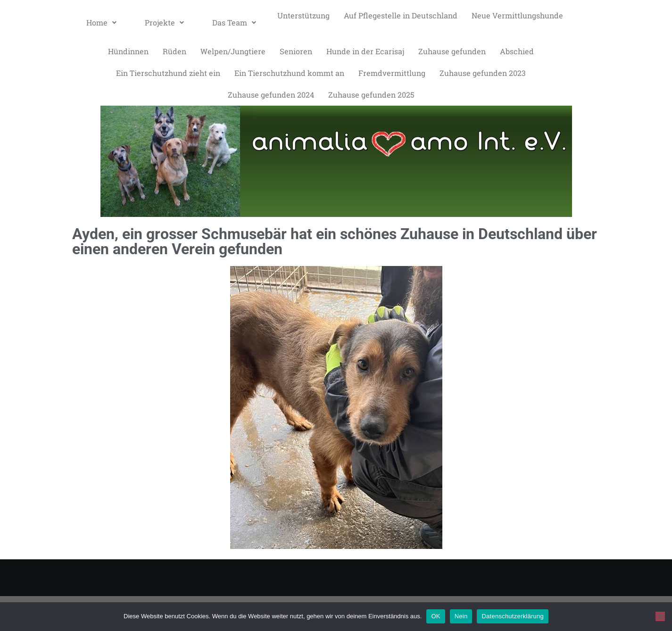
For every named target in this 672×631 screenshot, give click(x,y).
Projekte (164, 22)
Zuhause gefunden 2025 (371, 95)
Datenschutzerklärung (512, 616)
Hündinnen (128, 51)
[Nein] (660, 616)
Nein (461, 616)
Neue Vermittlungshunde (517, 15)
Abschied (517, 51)
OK (436, 616)
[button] (101, 23)
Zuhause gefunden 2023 (483, 73)
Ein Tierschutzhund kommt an (289, 73)
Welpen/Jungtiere (233, 51)
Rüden (174, 51)
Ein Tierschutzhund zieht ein (168, 73)
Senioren (296, 51)
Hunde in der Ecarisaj (365, 51)
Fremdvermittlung (392, 73)
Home (101, 22)
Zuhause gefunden (452, 51)
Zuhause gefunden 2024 (271, 95)
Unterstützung (303, 15)
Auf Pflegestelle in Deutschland (401, 15)
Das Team (234, 22)
